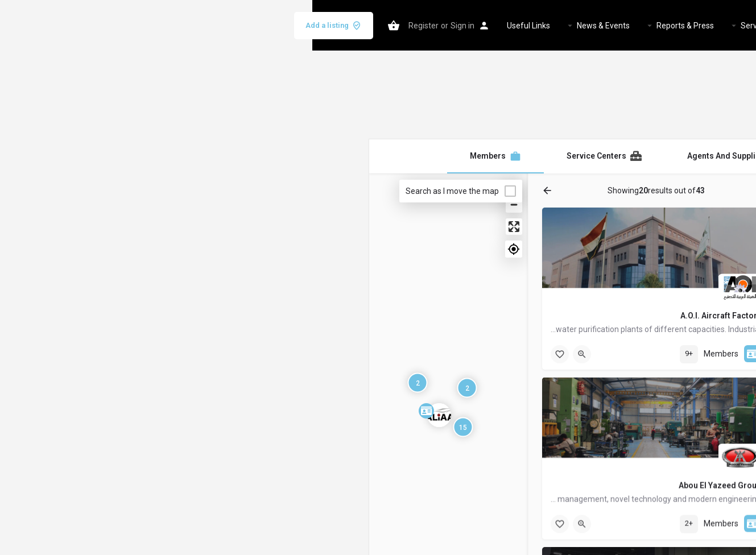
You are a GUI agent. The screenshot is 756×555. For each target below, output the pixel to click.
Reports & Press (373, 26)
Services (444, 26)
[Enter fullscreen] (202, 227)
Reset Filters (586, 499)
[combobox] (585, 274)
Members (503, 26)
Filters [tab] (670, 190)
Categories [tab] (628, 190)
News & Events (291, 26)
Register (111, 26)
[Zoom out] (202, 204)
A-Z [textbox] (670, 434)
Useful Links (216, 26)
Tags (673, 391)
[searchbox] (584, 272)
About (558, 26)
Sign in (150, 26)
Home (597, 26)
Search (586, 472)
